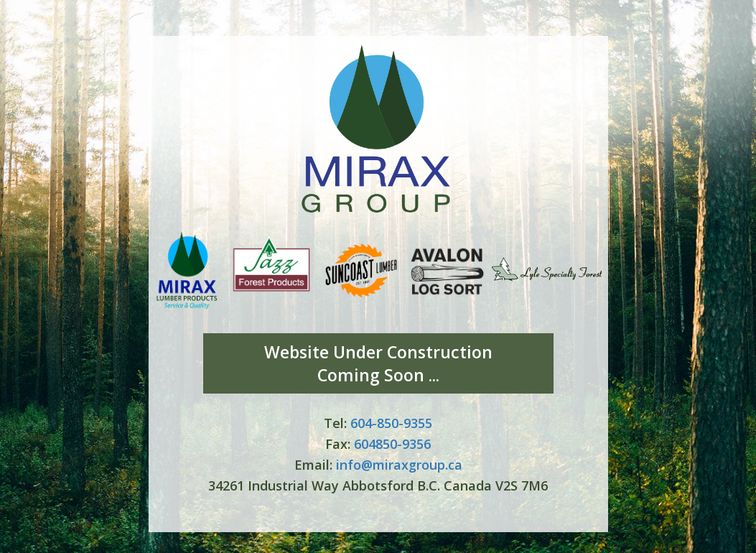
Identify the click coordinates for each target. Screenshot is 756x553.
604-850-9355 (391, 423)
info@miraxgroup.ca (399, 465)
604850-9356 (392, 444)
